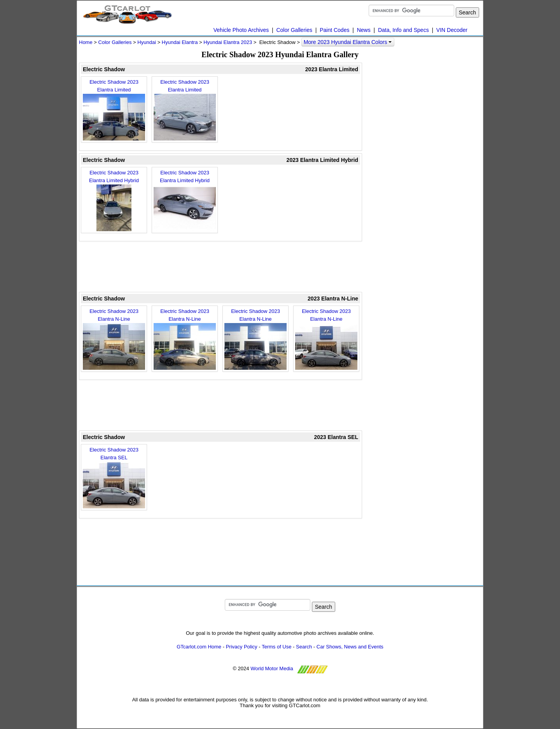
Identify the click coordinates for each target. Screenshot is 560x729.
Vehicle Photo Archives (241, 30)
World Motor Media (272, 668)
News (364, 30)
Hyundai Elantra (180, 42)
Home (86, 42)
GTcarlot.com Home (199, 647)
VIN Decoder (452, 30)
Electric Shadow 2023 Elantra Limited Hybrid (114, 200)
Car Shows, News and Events (350, 647)
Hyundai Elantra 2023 (228, 42)
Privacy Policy (242, 647)
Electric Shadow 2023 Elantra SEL (114, 478)
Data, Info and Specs (403, 30)
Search (304, 647)
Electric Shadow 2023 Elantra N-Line (114, 339)
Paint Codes (334, 30)
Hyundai (147, 42)
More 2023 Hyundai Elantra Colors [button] (348, 42)
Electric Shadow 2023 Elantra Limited (114, 110)
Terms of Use (277, 647)
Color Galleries (294, 30)
